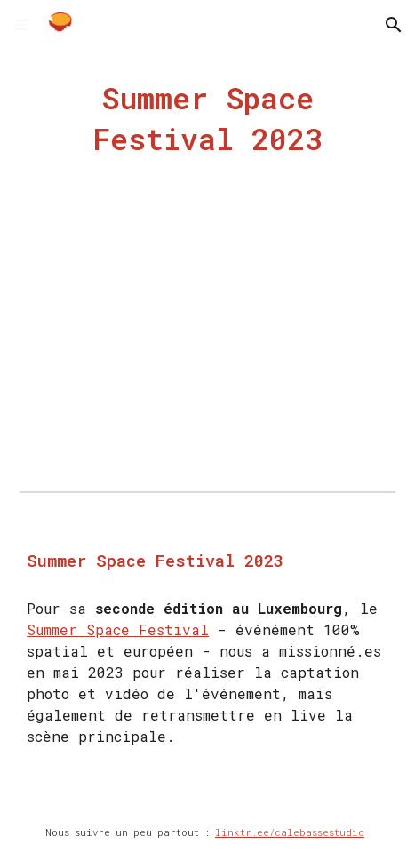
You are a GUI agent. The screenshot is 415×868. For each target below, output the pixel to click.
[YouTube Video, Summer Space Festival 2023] (207, 350)
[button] (21, 24)
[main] (207, 119)
